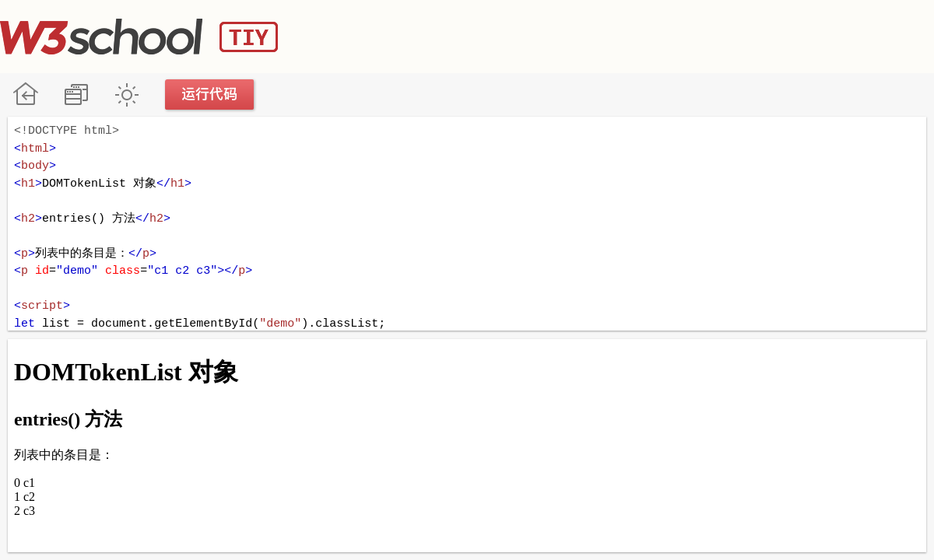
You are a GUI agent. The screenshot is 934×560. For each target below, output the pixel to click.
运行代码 (210, 94)
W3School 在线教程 (25, 94)
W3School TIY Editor (139, 37)
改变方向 (76, 94)
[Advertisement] (651, 35)
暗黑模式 (126, 94)
